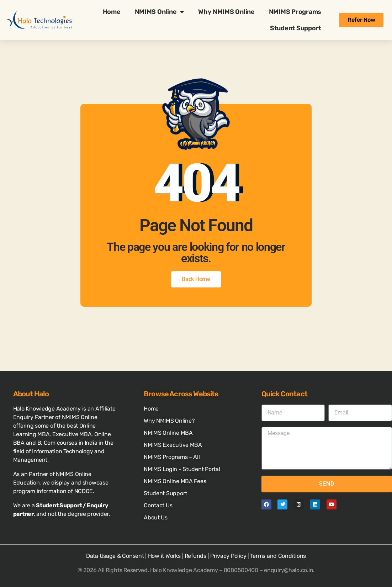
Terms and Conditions (278, 556)
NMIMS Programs (295, 12)
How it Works (164, 556)
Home (112, 12)
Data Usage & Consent (115, 556)
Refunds (195, 556)
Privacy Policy (228, 556)
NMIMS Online (160, 12)
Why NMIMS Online (226, 12)
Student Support (296, 28)
